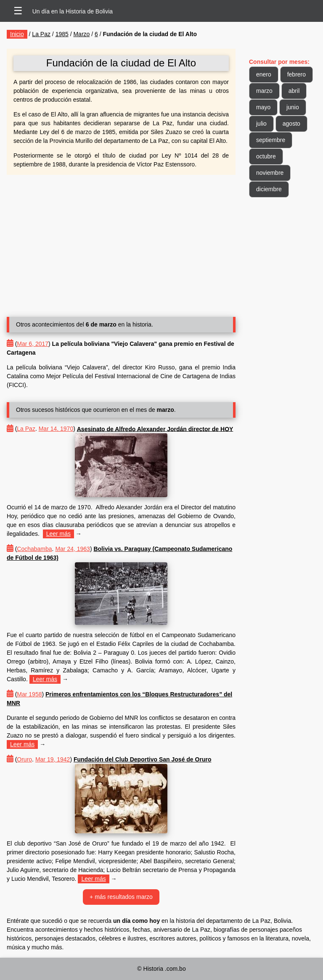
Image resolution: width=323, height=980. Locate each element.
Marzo (81, 34)
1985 (62, 34)
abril (294, 91)
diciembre (269, 189)
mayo (263, 107)
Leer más (58, 534)
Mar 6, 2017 (33, 344)
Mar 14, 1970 (56, 429)
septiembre (271, 140)
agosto (291, 124)
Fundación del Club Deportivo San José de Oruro (142, 759)
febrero (297, 74)
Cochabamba (34, 549)
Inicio (17, 34)
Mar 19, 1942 (53, 759)
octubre (266, 156)
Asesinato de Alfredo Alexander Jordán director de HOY (155, 429)
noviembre (270, 173)
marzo (264, 91)
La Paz (41, 34)
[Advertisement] (121, 242)
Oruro (24, 759)
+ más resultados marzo (121, 897)
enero (264, 74)
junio (293, 107)
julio (261, 124)
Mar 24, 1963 (73, 549)
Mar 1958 (29, 694)
